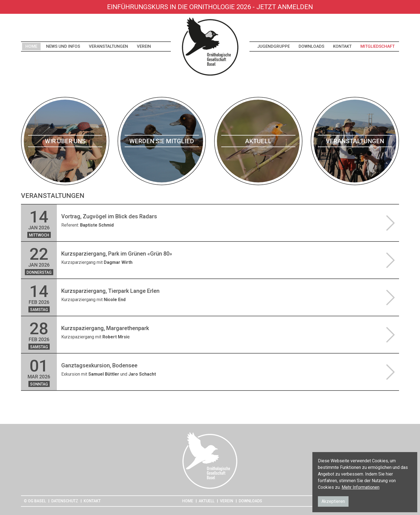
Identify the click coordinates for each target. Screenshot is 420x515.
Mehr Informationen (361, 487)
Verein (144, 46)
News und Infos (63, 46)
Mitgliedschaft (378, 46)
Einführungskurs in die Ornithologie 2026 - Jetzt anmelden (210, 7)
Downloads (311, 46)
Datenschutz (65, 501)
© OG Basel (35, 501)
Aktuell (207, 501)
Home (31, 46)
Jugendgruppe (273, 46)
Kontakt (342, 46)
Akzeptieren (333, 501)
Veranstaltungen (108, 46)
